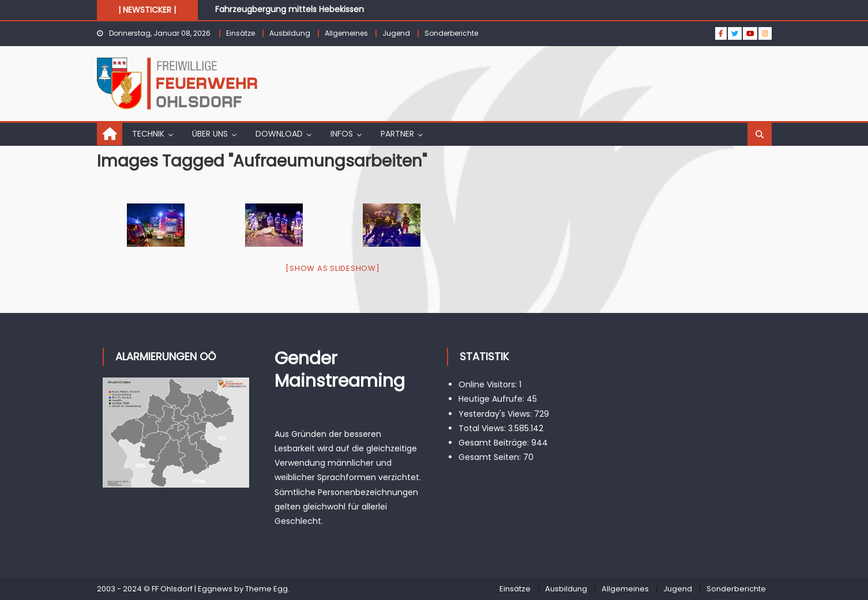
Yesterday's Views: (496, 414)
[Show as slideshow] (332, 268)
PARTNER (397, 134)
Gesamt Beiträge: (495, 443)
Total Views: (483, 428)
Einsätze (241, 33)
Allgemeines (346, 33)
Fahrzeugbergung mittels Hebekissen (290, 9)
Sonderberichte (451, 33)
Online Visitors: (489, 384)
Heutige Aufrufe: (493, 399)
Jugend (396, 33)
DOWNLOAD (279, 134)
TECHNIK (148, 134)
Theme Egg (266, 589)
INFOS (342, 134)
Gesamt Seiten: (491, 457)
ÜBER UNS (210, 134)
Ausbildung (290, 33)
